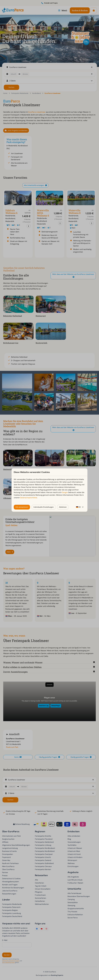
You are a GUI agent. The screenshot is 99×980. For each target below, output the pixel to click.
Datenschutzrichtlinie (29, 498)
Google (65, 492)
